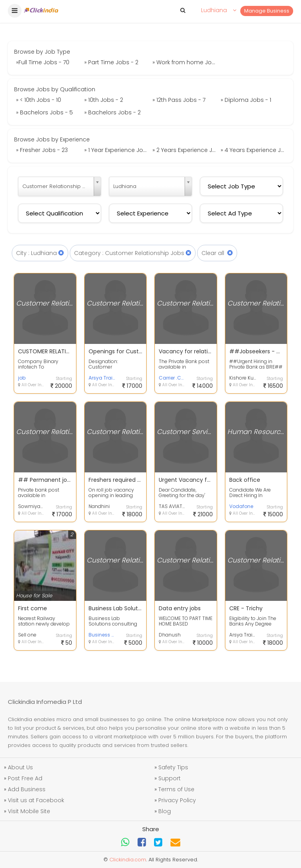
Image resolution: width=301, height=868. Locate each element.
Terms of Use (176, 789)
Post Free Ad (25, 778)
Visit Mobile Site (29, 811)
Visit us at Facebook (36, 800)
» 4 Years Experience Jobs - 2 (254, 150)
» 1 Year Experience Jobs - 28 (117, 150)
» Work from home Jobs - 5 (186, 62)
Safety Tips (173, 767)
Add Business (27, 789)
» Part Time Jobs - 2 (111, 62)
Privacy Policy (177, 800)
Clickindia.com (128, 860)
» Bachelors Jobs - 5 (44, 112)
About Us (20, 767)
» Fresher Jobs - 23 (42, 150)
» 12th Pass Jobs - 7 (179, 100)
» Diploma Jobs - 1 (246, 100)
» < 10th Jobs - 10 (39, 100)
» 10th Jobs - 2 (104, 100)
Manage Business (267, 11)
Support (170, 778)
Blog (165, 811)
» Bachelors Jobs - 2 (112, 112)
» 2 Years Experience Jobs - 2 (186, 150)
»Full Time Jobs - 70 (43, 62)
